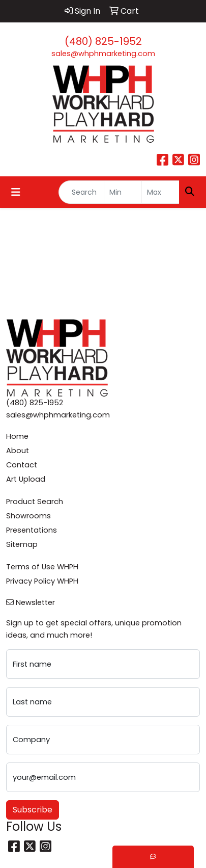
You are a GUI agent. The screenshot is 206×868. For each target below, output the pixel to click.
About (18, 451)
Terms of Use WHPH (42, 567)
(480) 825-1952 (103, 41)
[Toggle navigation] (16, 192)
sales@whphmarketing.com (103, 54)
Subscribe (33, 810)
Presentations (32, 530)
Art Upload (26, 479)
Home (17, 436)
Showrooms (28, 516)
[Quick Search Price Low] (123, 192)
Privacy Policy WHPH (42, 581)
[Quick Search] (81, 192)
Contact (22, 465)
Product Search (35, 502)
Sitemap (22, 544)
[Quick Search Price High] (160, 192)
